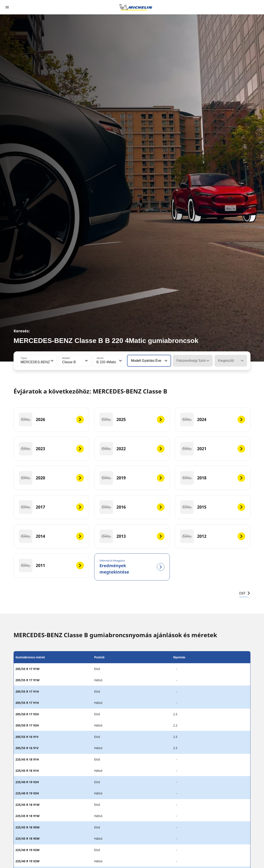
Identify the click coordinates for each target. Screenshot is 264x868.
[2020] (51, 478)
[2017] (51, 507)
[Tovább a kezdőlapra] (136, 7)
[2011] (51, 565)
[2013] (132, 536)
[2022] (132, 449)
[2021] (213, 449)
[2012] (213, 536)
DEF (245, 593)
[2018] (213, 478)
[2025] (132, 420)
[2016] (132, 507)
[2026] (51, 420)
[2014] (51, 536)
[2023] (51, 449)
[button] (52, 361)
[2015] (213, 507)
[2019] (132, 478)
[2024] (213, 420)
